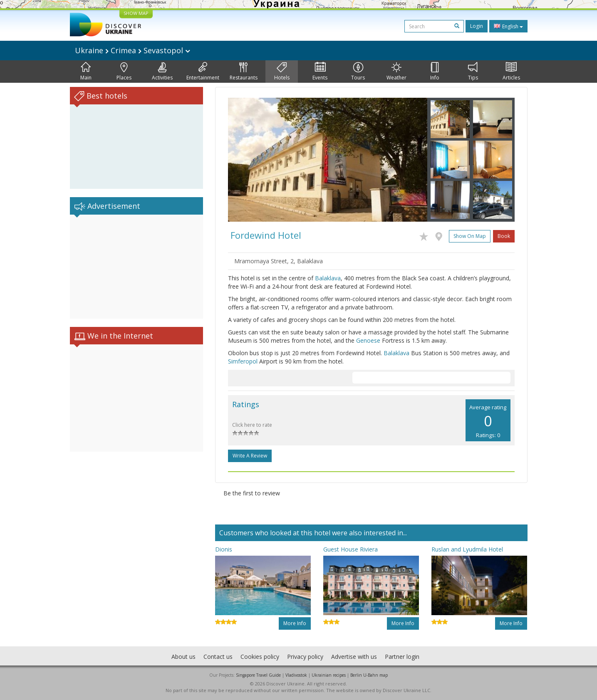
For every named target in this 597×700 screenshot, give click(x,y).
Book (504, 236)
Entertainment (203, 72)
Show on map (470, 236)
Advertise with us (354, 657)
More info (295, 623)
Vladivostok (296, 675)
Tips (473, 72)
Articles (511, 72)
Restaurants (244, 72)
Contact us (218, 657)
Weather (396, 72)
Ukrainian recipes (329, 675)
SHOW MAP (136, 13)
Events (320, 72)
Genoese (368, 340)
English (508, 26)
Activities (162, 72)
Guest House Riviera (351, 549)
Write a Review (250, 456)
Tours (358, 72)
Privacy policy (305, 657)
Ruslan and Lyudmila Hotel (467, 549)
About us (183, 657)
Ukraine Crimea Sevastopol (133, 50)
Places (124, 72)
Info (435, 72)
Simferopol (243, 361)
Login (477, 26)
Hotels (282, 72)
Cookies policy (260, 657)
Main (86, 72)
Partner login (402, 657)
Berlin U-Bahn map (369, 675)
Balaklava (328, 278)
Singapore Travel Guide (258, 675)
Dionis (224, 549)
